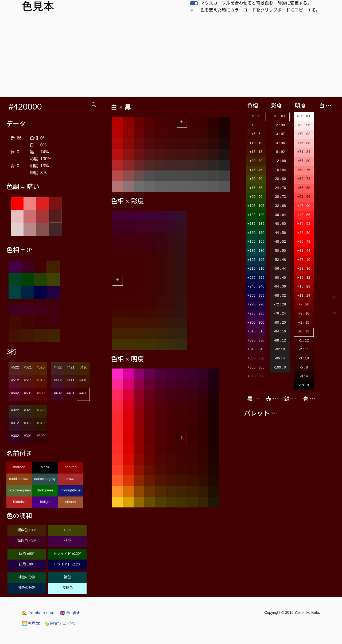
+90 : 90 (256, 197)
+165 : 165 (256, 241)
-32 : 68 (280, 206)
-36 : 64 (280, 215)
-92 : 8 (280, 349)
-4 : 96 (280, 143)
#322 (15, 410)
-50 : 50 (280, 251)
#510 (41, 380)
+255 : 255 (256, 295)
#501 (28, 393)
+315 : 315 (256, 331)
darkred (70, 467)
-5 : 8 (304, 367)
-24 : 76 (280, 188)
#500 (41, 393)
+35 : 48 (304, 241)
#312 (15, 423)
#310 (41, 423)
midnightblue (71, 490)
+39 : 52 (304, 224)
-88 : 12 (280, 340)
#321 (28, 410)
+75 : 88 (304, 143)
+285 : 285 (256, 313)
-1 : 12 (304, 340)
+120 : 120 (256, 215)
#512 (15, 380)
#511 (28, 380)
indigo (45, 502)
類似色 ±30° (27, 530)
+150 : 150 (256, 233)
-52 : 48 (280, 260)
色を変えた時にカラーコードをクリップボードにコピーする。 (260, 10)
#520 (41, 367)
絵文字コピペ (60, 624)
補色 (67, 577)
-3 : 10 (304, 358)
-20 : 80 (280, 179)
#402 (58, 393)
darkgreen (45, 490)
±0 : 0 (256, 116)
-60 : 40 (280, 278)
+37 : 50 (304, 233)
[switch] (194, 3)
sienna (70, 502)
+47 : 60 (304, 206)
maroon (19, 467)
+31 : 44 (304, 251)
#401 (71, 393)
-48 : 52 (280, 241)
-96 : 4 (280, 358)
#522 (15, 367)
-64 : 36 (280, 286)
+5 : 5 (256, 134)
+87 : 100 (304, 116)
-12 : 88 (280, 161)
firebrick (19, 502)
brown (71, 479)
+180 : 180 (256, 251)
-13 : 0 (304, 385)
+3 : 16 (304, 313)
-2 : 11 (304, 349)
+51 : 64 (304, 197)
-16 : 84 (280, 170)
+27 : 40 (304, 260)
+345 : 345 (256, 349)
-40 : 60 (280, 224)
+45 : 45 (256, 170)
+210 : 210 (256, 268)
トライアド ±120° (67, 554)
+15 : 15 (256, 152)
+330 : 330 (256, 340)
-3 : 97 (280, 134)
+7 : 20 (304, 304)
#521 (28, 367)
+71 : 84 (304, 152)
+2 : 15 (304, 322)
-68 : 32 (280, 295)
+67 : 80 (304, 161)
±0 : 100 (280, 116)
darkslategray (45, 479)
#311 (28, 423)
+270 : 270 (256, 304)
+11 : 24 (304, 295)
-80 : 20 (280, 322)
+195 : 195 (256, 260)
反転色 (67, 588)
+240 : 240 (256, 286)
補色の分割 (27, 577)
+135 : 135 (256, 224)
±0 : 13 (304, 331)
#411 (71, 380)
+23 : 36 (304, 268)
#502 (15, 393)
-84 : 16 (280, 331)
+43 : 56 (304, 215)
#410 (83, 380)
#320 (41, 410)
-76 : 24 (280, 313)
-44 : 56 (280, 233)
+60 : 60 (256, 179)
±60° (67, 530)
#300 (41, 436)
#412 (58, 380)
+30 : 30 (256, 161)
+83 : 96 (304, 125)
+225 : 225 (256, 278)
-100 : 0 (280, 367)
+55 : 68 (304, 188)
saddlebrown (19, 479)
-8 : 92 (280, 152)
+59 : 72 (304, 179)
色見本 (31, 624)
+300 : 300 (256, 322)
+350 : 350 (256, 358)
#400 (83, 393)
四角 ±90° (27, 554)
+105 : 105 (256, 206)
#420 (83, 367)
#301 (28, 436)
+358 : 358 (256, 376)
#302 (15, 436)
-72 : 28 (280, 304)
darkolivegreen (19, 490)
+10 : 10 (256, 143)
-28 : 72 (280, 197)
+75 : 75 (256, 188)
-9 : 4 (304, 376)
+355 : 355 (256, 367)
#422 (58, 367)
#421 (71, 367)
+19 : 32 (304, 278)
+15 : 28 (304, 286)
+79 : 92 (304, 134)
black (45, 467)
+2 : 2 (256, 125)
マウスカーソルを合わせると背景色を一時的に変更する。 (256, 3)
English (70, 613)
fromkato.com (38, 613)
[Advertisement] (171, 57)
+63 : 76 (304, 170)
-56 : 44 (280, 268)
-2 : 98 (280, 125)
